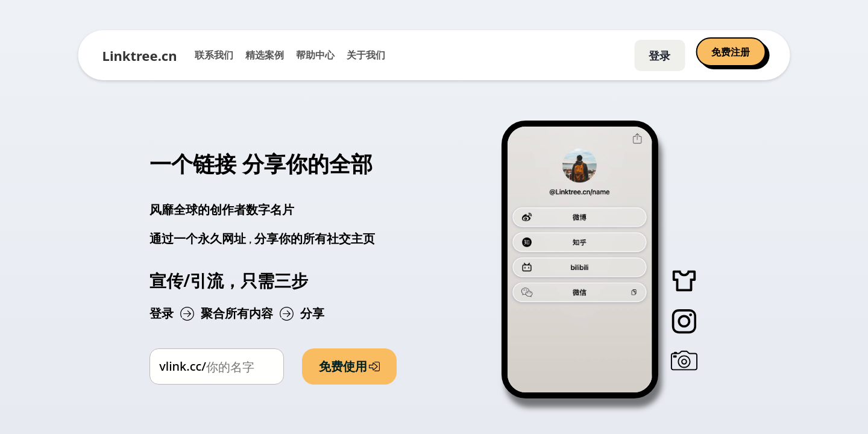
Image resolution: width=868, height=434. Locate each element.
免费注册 (731, 52)
